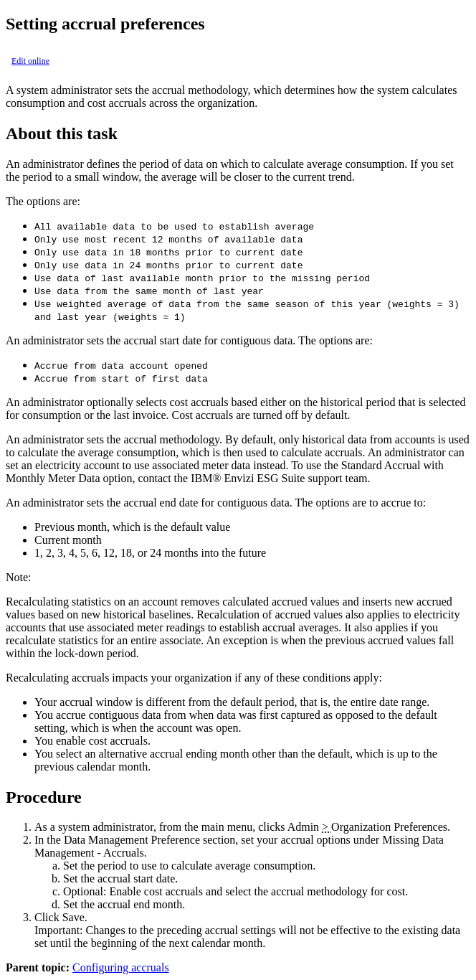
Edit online (30, 61)
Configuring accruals (121, 967)
